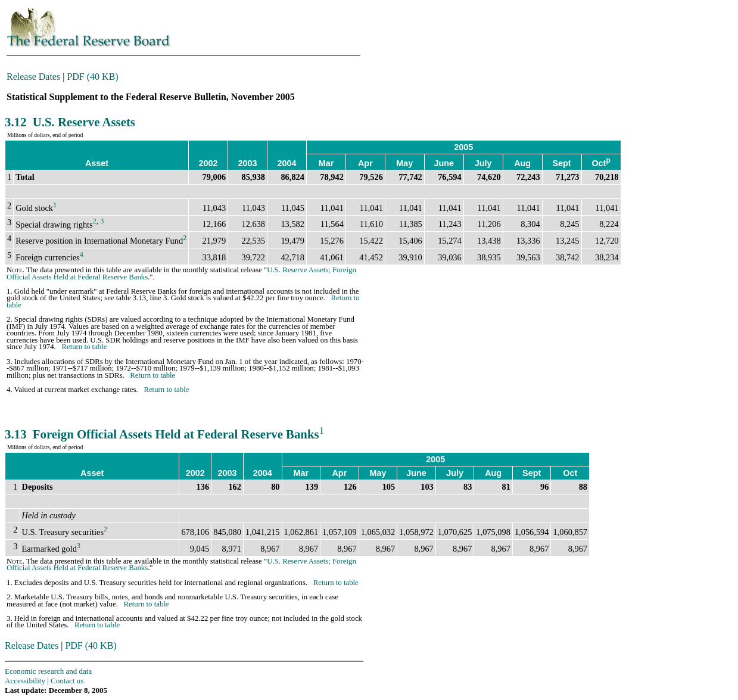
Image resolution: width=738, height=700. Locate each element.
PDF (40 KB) (92, 77)
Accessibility (25, 681)
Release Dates (33, 77)
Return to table (84, 347)
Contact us (67, 681)
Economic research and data (48, 671)
